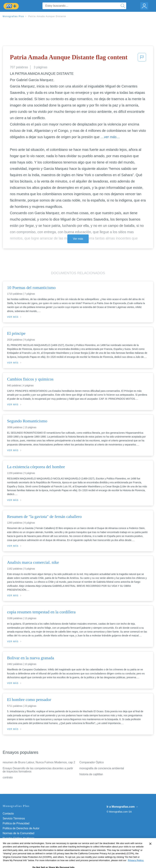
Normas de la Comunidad (18, 833)
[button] (142, 58)
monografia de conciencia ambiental (102, 768)
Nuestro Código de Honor (18, 838)
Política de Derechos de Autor (21, 828)
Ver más (78, 239)
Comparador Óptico (92, 762)
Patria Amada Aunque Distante (47, 16)
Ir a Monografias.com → (122, 807)
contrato (8, 777)
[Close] (150, 851)
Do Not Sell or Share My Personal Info (26, 843)
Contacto (8, 814)
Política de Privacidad (16, 823)
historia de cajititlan (91, 774)
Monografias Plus (13, 16)
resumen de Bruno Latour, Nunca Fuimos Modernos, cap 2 (39, 762)
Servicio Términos (14, 818)
